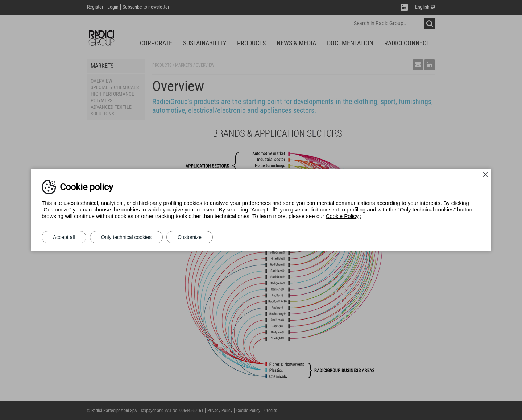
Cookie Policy (342, 216)
